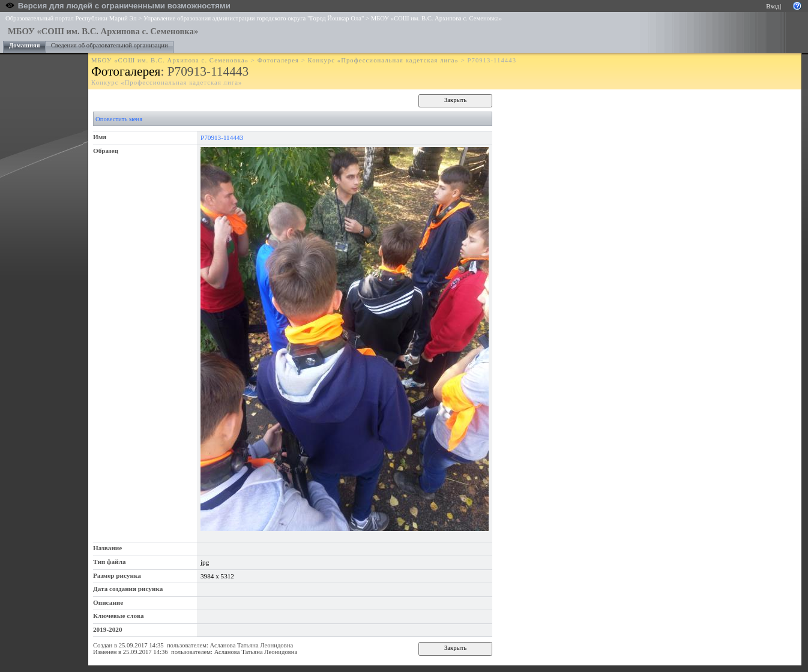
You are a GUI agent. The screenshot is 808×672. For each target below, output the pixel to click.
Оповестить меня (119, 119)
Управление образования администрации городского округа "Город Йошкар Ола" (254, 18)
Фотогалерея (278, 60)
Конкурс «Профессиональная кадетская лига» (383, 60)
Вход (773, 6)
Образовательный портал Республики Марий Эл (71, 18)
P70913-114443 (222, 137)
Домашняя (25, 45)
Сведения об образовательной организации (110, 45)
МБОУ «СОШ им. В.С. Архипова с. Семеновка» (436, 18)
